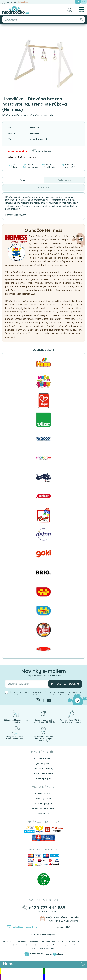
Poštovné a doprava (44, 794)
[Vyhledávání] (43, 20)
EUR (84, 2)
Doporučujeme (23, 977)
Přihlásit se (23, 2)
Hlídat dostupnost (31, 166)
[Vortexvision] (54, 954)
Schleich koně (8, 945)
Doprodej (66, 977)
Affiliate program (44, 778)
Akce (23, 971)
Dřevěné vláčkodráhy (45, 948)
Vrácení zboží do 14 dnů (44, 808)
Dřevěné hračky (34, 941)
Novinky (66, 971)
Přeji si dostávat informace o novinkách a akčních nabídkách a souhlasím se (45, 693)
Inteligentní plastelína (51, 941)
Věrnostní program (44, 803)
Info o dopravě (41, 151)
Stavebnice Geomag (18, 941)
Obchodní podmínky (44, 768)
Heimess (35, 133)
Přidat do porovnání (68, 166)
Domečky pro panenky (39, 945)
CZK (78, 2)
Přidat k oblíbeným (49, 166)
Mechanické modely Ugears (61, 945)
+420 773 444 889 (47, 908)
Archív (6, 941)
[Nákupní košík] (70, 10)
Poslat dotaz (13, 166)
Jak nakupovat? (44, 763)
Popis (23, 180)
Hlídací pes (44, 188)
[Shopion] (33, 954)
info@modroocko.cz (26, 927)
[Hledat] (81, 20)
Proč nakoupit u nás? (44, 758)
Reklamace (44, 813)
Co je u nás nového (43, 773)
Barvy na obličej (22, 945)
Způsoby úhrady (44, 798)
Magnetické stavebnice (70, 941)
